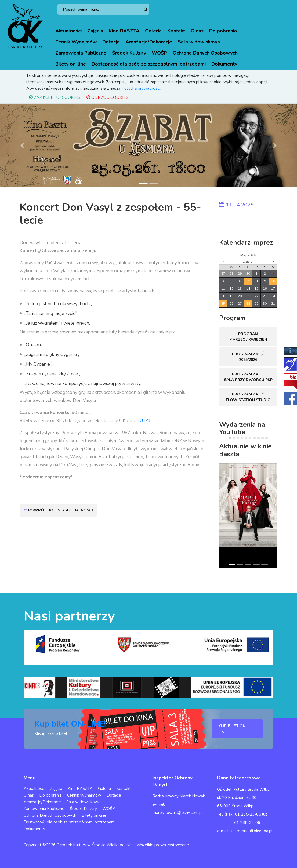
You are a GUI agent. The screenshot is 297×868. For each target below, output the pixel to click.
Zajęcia (95, 31)
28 (231, 274)
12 (231, 289)
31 (273, 304)
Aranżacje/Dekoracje (149, 42)
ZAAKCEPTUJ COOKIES (55, 97)
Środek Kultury (129, 53)
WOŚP (159, 53)
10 (273, 281)
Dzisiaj (248, 261)
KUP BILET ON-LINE (233, 729)
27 (223, 274)
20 (240, 296)
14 (248, 289)
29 (240, 274)
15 (256, 289)
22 (256, 296)
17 (273, 289)
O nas (197, 31)
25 (223, 304)
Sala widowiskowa (199, 42)
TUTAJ (144, 421)
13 (240, 289)
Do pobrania (223, 31)
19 (231, 296)
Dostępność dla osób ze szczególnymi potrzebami (149, 64)
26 (231, 304)
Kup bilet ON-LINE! (70, 724)
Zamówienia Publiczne (81, 53)
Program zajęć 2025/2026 (248, 357)
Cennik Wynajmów (76, 42)
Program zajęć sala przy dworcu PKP (248, 377)
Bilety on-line (71, 64)
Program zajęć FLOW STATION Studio (248, 397)
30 (248, 274)
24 (273, 296)
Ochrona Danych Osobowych (205, 53)
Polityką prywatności (141, 88)
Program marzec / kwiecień (248, 337)
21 (248, 296)
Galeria (153, 31)
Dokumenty (224, 64)
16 (265, 289)
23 (265, 296)
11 (223, 289)
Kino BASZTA (124, 31)
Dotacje (111, 42)
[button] (22, 145)
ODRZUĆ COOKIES (108, 97)
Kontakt (176, 31)
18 (223, 296)
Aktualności (68, 31)
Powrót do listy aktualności (58, 510)
